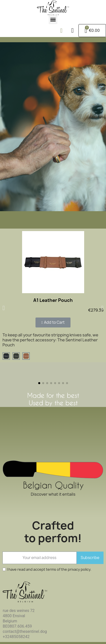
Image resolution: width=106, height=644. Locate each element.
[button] (61, 31)
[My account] (72, 30)
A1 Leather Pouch (53, 300)
